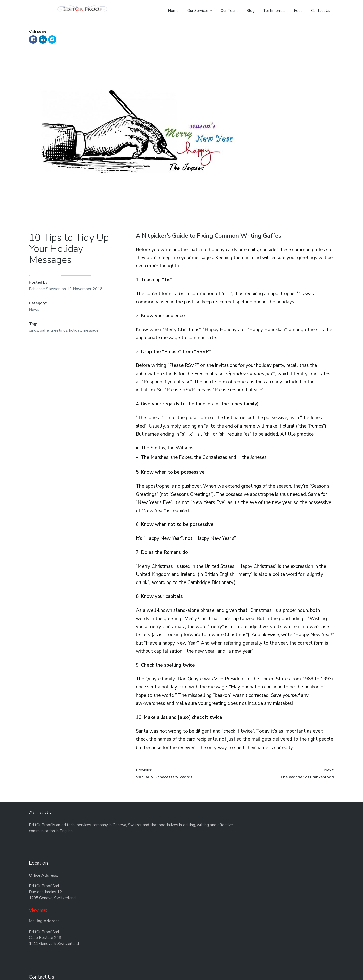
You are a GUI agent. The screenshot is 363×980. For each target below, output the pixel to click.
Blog (250, 11)
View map (134, 879)
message (91, 333)
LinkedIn (43, 42)
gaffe (44, 333)
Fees (298, 11)
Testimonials (274, 11)
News (34, 312)
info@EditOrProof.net (257, 855)
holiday (75, 333)
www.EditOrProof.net (261, 861)
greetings (59, 333)
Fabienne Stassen (45, 292)
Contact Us (321, 11)
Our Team (229, 11)
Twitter (52, 42)
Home (173, 11)
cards (34, 333)
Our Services (198, 11)
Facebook (33, 42)
